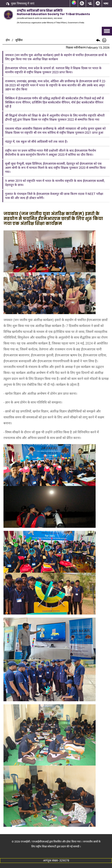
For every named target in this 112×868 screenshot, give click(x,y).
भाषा (106, 4)
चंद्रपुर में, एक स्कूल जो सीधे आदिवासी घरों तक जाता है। (36, 142)
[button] (98, 40)
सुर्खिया (19, 40)
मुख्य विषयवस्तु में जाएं (20, 4)
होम (8, 40)
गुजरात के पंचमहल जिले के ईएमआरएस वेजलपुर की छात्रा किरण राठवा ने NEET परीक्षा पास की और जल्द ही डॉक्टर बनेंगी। (54, 196)
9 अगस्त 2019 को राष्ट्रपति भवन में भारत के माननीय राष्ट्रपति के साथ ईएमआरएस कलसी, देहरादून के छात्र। (55, 183)
